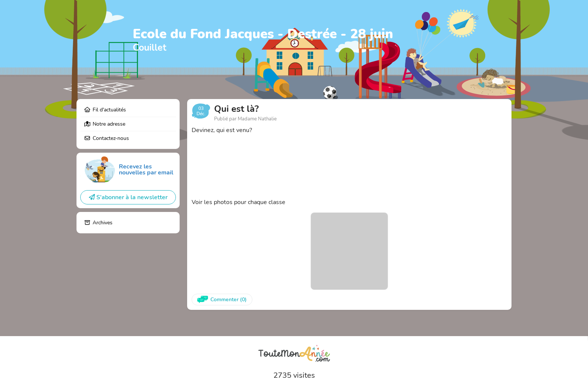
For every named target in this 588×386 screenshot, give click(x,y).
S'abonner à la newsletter (128, 197)
